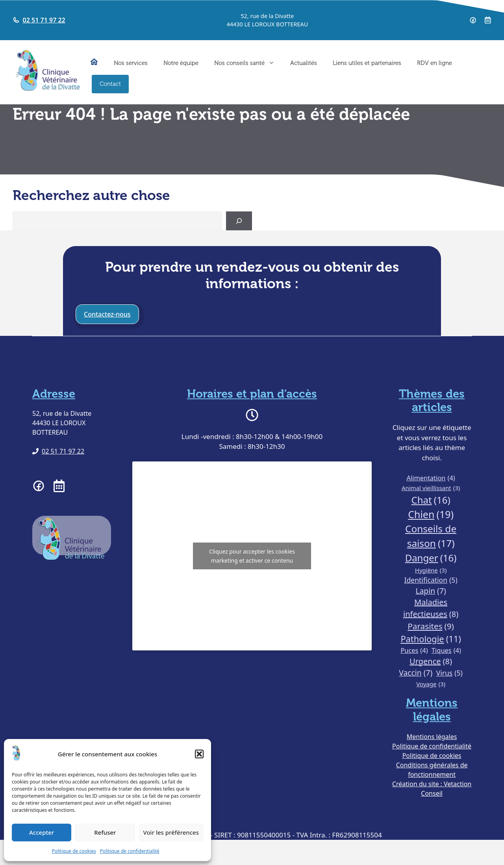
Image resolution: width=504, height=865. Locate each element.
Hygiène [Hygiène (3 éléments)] (431, 570)
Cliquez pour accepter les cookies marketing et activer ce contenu (252, 556)
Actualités (304, 63)
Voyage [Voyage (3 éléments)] (431, 684)
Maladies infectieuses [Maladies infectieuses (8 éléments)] (431, 608)
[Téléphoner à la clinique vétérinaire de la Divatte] (58, 451)
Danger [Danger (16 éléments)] (431, 558)
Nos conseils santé (248, 63)
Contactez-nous (107, 314)
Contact (110, 84)
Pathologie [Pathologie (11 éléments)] (431, 639)
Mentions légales (432, 737)
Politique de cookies (74, 851)
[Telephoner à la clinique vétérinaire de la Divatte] (39, 20)
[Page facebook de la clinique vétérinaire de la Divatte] (39, 486)
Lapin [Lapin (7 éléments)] (431, 591)
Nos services (131, 63)
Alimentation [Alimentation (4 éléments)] (431, 478)
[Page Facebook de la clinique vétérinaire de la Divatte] (473, 20)
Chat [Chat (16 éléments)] (431, 500)
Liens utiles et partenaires (367, 63)
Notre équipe (181, 63)
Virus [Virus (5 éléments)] (449, 673)
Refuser (105, 832)
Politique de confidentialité (130, 851)
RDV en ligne (435, 63)
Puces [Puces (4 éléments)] (414, 651)
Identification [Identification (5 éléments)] (431, 580)
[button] (199, 754)
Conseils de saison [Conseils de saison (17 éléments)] (431, 536)
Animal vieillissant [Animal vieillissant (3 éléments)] (431, 488)
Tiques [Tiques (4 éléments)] (446, 651)
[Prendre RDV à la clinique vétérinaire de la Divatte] (488, 20)
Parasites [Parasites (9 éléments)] (431, 626)
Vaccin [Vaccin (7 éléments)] (416, 673)
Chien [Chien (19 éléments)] (431, 515)
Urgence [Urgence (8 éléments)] (431, 661)
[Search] (239, 221)
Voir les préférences (171, 832)
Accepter (42, 832)
